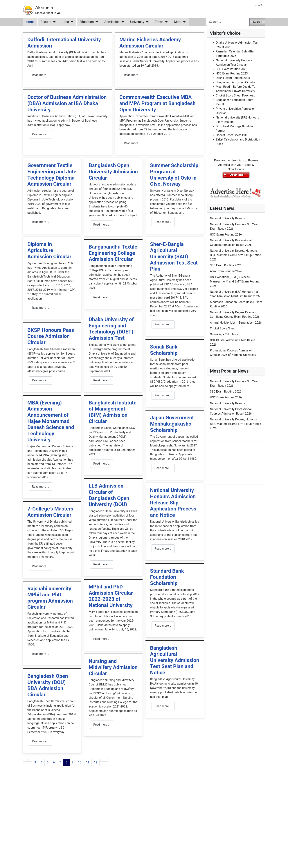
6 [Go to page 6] (54, 762)
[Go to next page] (102, 760)
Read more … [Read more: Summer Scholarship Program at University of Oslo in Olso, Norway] (163, 222)
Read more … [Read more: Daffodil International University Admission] (40, 75)
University (137, 22)
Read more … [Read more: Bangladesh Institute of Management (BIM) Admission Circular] (102, 464)
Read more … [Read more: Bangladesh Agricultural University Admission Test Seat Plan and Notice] (163, 706)
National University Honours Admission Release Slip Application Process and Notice (173, 503)
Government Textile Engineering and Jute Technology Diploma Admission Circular (52, 175)
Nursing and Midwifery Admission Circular (113, 667)
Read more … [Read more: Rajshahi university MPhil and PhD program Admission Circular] (40, 654)
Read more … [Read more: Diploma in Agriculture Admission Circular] (40, 308)
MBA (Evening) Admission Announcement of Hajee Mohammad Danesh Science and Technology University (51, 421)
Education (87, 22)
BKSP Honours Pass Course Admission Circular (51, 336)
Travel (159, 22)
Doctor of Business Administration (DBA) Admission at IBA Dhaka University (67, 103)
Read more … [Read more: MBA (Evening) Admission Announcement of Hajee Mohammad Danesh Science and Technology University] (40, 487)
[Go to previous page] (30, 760)
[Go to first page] (25, 760)
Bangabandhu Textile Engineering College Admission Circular (113, 253)
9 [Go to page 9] (73, 762)
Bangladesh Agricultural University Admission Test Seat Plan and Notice (175, 660)
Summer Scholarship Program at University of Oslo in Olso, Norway (174, 175)
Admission (112, 22)
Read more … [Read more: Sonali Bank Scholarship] (163, 395)
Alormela (44, 8)
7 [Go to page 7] (60, 762)
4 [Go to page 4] (41, 762)
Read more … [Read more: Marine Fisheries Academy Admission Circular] (132, 75)
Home (30, 22)
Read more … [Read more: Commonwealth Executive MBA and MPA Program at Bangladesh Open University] (132, 143)
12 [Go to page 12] (96, 762)
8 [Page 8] (66, 762)
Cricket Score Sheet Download (235, 95)
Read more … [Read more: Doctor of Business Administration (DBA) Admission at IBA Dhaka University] (40, 134)
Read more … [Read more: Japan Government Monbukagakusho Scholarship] (163, 468)
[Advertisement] (113, 821)
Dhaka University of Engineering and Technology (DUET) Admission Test (111, 329)
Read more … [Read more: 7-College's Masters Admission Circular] (40, 566)
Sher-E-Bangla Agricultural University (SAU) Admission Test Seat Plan (174, 257)
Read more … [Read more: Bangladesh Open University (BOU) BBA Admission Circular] (40, 741)
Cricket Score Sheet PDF (232, 135)
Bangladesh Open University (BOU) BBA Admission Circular (48, 685)
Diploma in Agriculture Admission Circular (49, 250)
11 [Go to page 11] (88, 762)
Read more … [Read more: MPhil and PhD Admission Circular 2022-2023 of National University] (102, 639)
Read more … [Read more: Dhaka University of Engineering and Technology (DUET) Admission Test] (102, 380)
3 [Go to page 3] (35, 762)
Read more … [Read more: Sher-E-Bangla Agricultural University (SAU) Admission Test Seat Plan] (163, 324)
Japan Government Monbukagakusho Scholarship (172, 424)
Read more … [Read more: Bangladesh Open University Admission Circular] (102, 225)
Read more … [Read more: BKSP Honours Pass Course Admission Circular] (40, 380)
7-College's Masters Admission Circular (50, 512)
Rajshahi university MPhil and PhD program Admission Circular (50, 598)
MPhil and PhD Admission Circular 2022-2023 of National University (111, 596)
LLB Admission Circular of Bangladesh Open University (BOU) (109, 495)
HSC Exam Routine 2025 (232, 73)
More (178, 22)
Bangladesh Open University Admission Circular (113, 172)
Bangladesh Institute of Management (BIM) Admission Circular (113, 412)
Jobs (65, 22)
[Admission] (122, 22)
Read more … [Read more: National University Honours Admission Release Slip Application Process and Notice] (163, 549)
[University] (146, 22)
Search (258, 22)
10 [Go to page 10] (80, 762)
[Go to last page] (106, 760)
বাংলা (259, 5)
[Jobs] (71, 22)
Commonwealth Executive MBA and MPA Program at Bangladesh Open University (157, 103)
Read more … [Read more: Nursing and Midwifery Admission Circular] (102, 725)
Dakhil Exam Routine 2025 (233, 78)
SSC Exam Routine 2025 (232, 69)
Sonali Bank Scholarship (164, 350)
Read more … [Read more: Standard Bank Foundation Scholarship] (163, 626)
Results (46, 22)
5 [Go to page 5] (48, 762)
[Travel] (166, 22)
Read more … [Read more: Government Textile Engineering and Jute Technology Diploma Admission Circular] (40, 222)
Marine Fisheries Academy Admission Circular (150, 43)
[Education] (96, 22)
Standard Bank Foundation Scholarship (167, 577)
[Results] (54, 22)
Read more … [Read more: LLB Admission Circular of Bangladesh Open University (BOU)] (102, 564)
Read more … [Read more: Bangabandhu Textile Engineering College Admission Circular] (102, 297)
